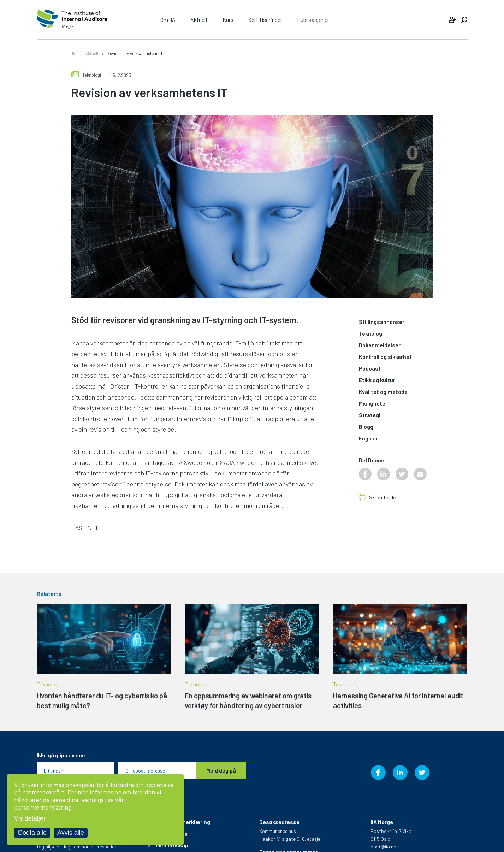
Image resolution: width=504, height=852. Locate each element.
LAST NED (85, 528)
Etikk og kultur (377, 380)
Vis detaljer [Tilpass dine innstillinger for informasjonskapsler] (30, 818)
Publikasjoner (313, 20)
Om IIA (168, 20)
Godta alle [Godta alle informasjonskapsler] (32, 833)
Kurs (228, 20)
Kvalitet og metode (383, 392)
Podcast (370, 369)
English (368, 439)
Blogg (366, 427)
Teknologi (86, 75)
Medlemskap (172, 845)
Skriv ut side (382, 498)
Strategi (370, 415)
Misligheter (373, 404)
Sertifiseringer (265, 20)
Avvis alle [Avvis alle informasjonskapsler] (71, 833)
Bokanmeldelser (380, 345)
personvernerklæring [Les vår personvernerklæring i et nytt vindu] (43, 807)
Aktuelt (199, 20)
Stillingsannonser (382, 322)
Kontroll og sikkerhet (385, 357)
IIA (74, 53)
